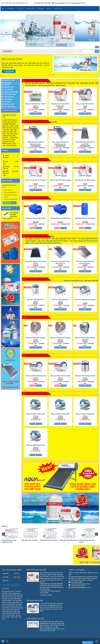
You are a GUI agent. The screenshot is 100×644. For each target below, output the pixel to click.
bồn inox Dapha (17, 604)
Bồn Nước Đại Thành (8, 80)
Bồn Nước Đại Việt (7, 87)
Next (97, 64)
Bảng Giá (6, 580)
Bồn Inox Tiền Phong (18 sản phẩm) (39, 394)
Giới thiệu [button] (11, 9)
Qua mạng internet (9, 192)
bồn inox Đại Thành (15, 593)
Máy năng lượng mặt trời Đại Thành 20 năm (46, 243)
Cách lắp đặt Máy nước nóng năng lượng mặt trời (10, 216)
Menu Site (17, 577)
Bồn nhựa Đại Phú (7, 89)
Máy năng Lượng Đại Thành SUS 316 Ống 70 (53, 241)
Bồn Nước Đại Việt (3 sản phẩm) (38, 160)
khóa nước (14, 617)
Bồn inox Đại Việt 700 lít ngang (36, 180)
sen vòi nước (6, 617)
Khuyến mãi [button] (31, 9)
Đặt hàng (32, 114)
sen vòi (18, 615)
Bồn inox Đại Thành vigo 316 (35, 83)
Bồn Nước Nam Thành (8, 94)
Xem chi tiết (9, 71)
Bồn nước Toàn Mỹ (7, 97)
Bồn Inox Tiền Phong (8, 107)
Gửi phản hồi (88, 642)
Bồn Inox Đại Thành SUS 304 (56, 83)
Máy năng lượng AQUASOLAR (6, 84)
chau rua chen (10, 615)
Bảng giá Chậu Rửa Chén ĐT (89, 540)
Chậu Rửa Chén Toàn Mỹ (49, 540)
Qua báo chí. (7, 190)
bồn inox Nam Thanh (13, 602)
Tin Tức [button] (21, 9)
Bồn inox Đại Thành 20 (46, 85)
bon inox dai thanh (8, 595)
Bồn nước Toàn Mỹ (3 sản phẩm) (37, 280)
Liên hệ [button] (49, 9)
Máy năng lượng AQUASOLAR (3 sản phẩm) (42, 122)
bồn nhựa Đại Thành (8, 591)
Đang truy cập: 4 (14, 585)
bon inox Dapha (7, 606)
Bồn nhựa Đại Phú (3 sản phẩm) (37, 198)
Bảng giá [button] (40, 9)
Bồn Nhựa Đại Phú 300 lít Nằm (60, 218)
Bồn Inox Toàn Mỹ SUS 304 (73, 281)
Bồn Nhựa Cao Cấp (87, 83)
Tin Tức (17, 574)
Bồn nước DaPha (7, 99)
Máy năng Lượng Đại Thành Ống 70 (64, 239)
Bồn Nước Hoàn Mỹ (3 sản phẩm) (38, 356)
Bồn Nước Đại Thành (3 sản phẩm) (38, 81)
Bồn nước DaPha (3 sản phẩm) (37, 318)
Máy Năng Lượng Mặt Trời (10, 92)
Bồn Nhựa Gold (73, 83)
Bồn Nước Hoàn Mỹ (8, 104)
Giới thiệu (6, 574)
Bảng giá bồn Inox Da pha (68, 540)
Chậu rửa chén (6, 102)
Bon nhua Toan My (10, 597)
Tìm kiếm (6, 577)
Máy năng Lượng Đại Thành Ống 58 (38, 239)
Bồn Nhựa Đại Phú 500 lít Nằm (36, 218)
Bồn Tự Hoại (60, 85)
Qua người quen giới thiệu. (10, 196)
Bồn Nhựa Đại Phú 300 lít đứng (85, 218)
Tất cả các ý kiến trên (10, 199)
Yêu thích (39, 114)
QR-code (4, 585)
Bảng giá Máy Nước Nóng (10, 540)
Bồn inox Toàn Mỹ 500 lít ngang (85, 300)
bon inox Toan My (13, 599)
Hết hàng (32, 228)
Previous (3, 64)
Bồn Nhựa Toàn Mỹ (91, 281)
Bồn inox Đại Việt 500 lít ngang (85, 180)
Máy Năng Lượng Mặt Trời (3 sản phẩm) (40, 236)
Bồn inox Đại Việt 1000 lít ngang (60, 180)
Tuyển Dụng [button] (58, 9)
